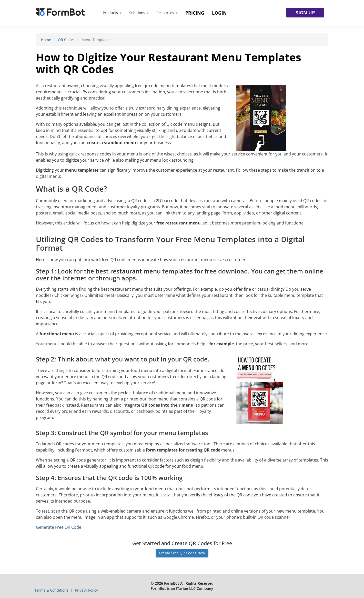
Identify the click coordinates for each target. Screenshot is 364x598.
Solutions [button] (139, 13)
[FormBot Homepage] (60, 13)
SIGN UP (305, 13)
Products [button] (112, 13)
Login (219, 13)
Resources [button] (167, 13)
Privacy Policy (87, 590)
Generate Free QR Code (59, 527)
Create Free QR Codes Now (182, 553)
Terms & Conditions (52, 590)
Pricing (195, 13)
